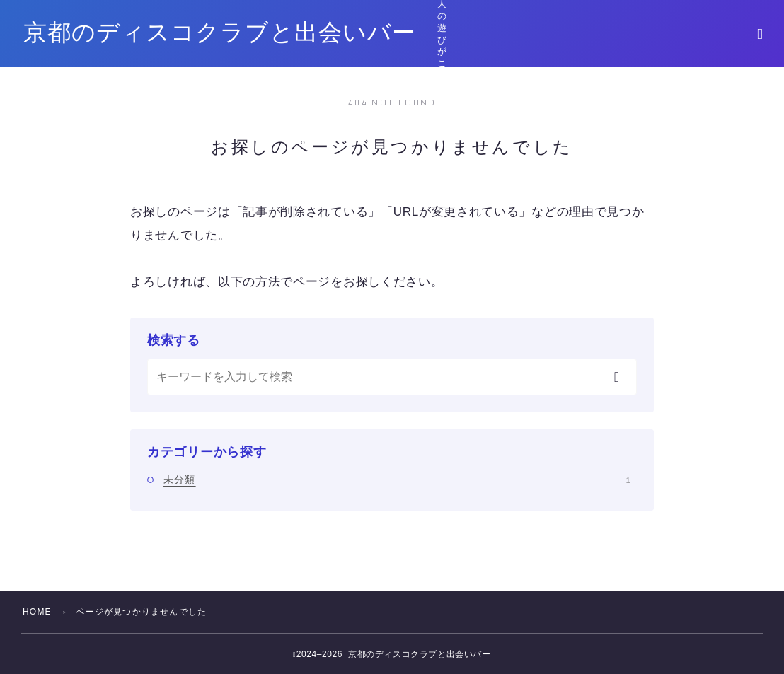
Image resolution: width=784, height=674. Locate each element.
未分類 (397, 480)
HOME (37, 612)
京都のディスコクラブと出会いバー (220, 34)
